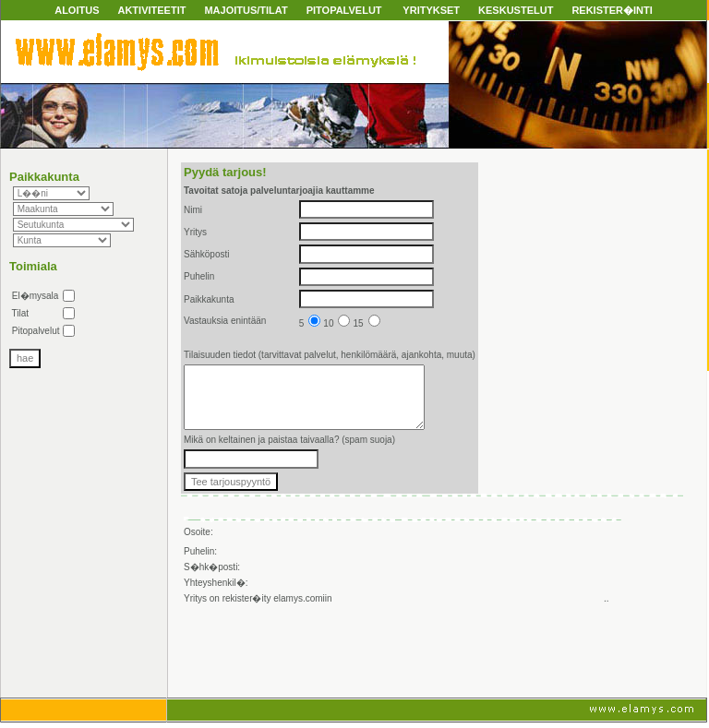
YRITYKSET (431, 10)
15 (366, 323)
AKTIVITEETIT (151, 10)
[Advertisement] (400, 653)
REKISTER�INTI (612, 10)
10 (336, 323)
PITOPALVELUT (344, 10)
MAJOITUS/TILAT (246, 10)
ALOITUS (77, 10)
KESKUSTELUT (516, 10)
